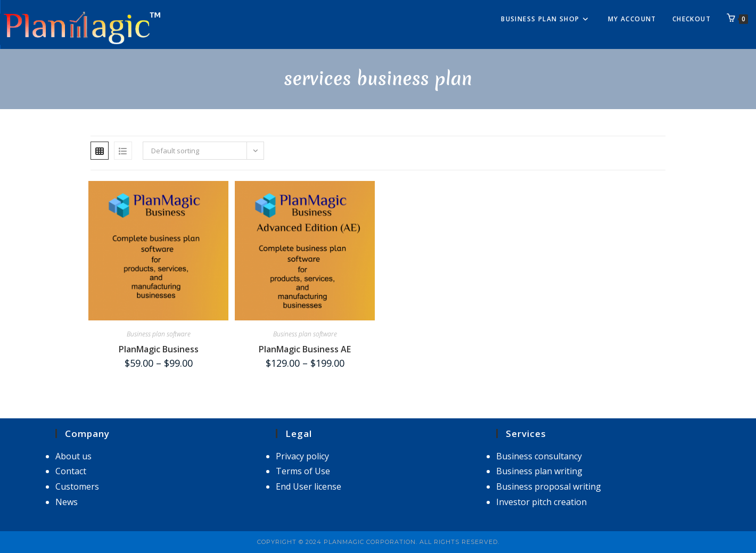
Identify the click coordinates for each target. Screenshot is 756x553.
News (67, 502)
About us (73, 456)
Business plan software (159, 334)
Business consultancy (539, 456)
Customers (77, 486)
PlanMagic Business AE (305, 349)
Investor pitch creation (541, 502)
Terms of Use (303, 471)
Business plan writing (539, 471)
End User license (309, 486)
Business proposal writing (549, 486)
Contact (71, 471)
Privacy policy (302, 456)
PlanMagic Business (159, 349)
